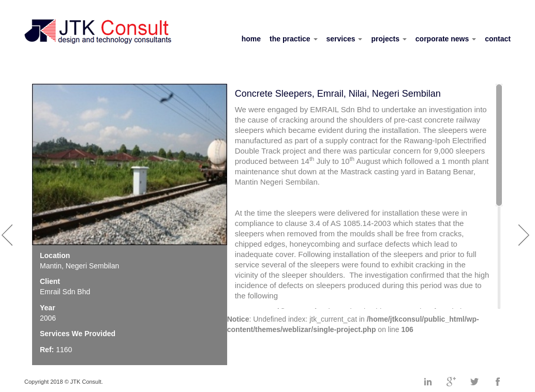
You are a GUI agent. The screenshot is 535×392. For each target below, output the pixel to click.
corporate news (446, 39)
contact (498, 39)
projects (389, 39)
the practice (293, 39)
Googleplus (451, 382)
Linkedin (428, 382)
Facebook (498, 382)
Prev (9, 230)
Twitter (474, 382)
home (251, 39)
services (345, 39)
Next (526, 230)
